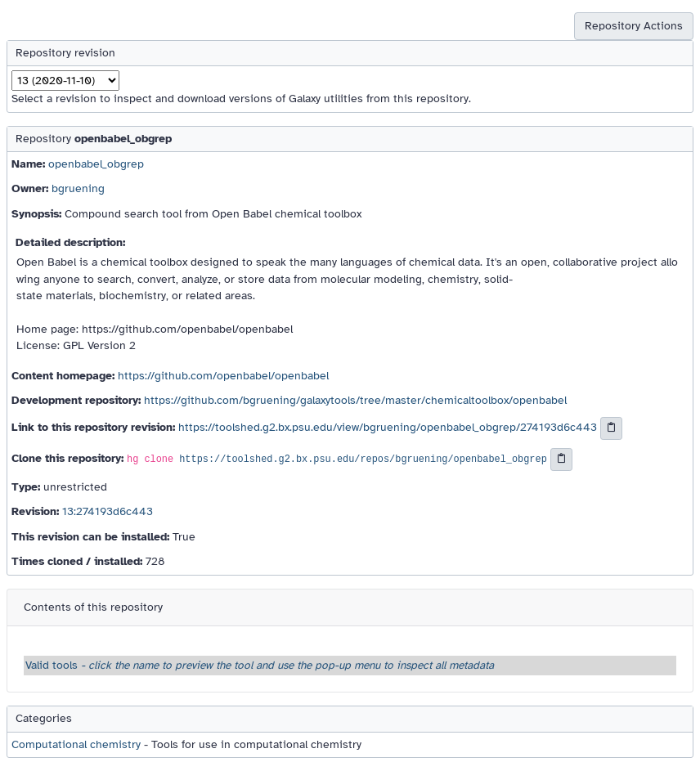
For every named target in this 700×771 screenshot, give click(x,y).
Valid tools (260, 665)
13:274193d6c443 (108, 511)
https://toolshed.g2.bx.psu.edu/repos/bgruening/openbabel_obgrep (363, 460)
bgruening (78, 188)
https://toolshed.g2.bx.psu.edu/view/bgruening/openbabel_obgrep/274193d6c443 (388, 428)
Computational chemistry (76, 744)
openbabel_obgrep (96, 164)
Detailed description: (70, 242)
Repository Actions (634, 26)
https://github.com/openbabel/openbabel (223, 376)
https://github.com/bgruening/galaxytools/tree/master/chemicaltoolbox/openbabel (355, 400)
